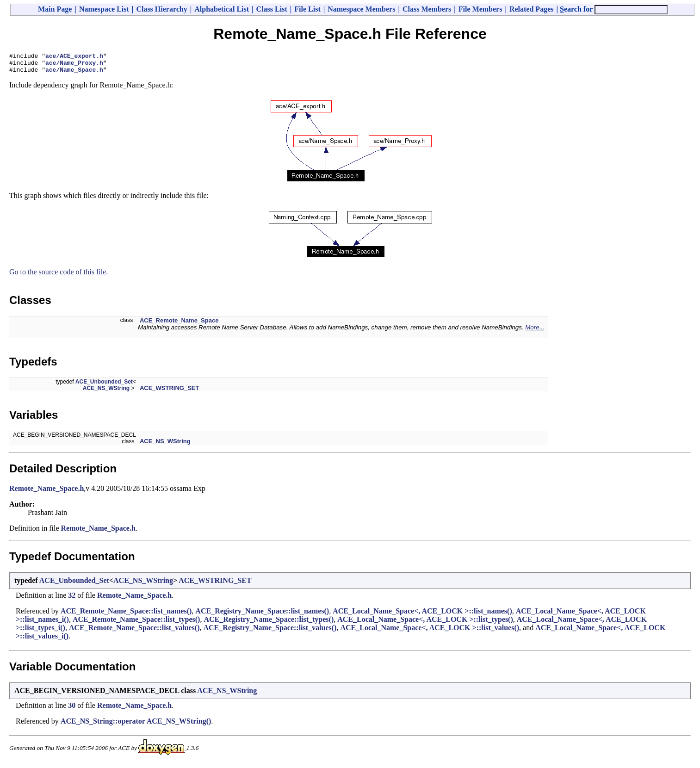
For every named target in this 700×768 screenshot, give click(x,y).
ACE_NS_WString (106, 392)
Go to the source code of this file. (59, 276)
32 (72, 599)
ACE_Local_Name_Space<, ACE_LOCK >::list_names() (422, 615)
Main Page (55, 9)
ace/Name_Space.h (74, 74)
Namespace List (104, 9)
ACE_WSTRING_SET (170, 392)
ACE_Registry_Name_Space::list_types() (269, 623)
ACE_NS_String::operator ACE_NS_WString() (136, 725)
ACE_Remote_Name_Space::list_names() (126, 615)
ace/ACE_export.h (74, 57)
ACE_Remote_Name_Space (179, 325)
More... (535, 331)
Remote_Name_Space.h (46, 492)
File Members (480, 9)
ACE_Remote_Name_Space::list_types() (136, 623)
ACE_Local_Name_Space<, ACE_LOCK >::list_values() (430, 632)
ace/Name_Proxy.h (74, 65)
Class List (272, 9)
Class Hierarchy (161, 9)
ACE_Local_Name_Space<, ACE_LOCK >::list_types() (425, 623)
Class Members (427, 9)
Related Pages (532, 9)
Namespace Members (361, 9)
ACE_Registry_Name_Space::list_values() (270, 632)
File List (307, 9)
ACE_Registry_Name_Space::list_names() (262, 615)
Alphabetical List (222, 9)
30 (72, 709)
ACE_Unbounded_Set (104, 386)
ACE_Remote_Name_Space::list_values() (134, 632)
